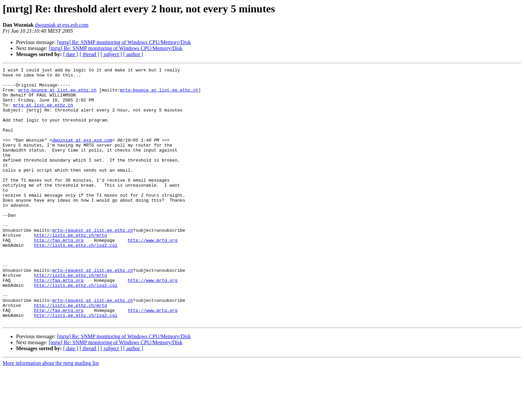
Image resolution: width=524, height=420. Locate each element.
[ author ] (133, 54)
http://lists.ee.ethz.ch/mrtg (71, 269)
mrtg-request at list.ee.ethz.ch (93, 263)
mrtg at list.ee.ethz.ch (43, 113)
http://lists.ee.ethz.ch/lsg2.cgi (76, 281)
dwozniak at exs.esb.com (62, 25)
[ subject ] (111, 54)
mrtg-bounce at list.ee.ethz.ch (57, 95)
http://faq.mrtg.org (59, 275)
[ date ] (71, 54)
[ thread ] (89, 54)
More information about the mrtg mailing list (51, 414)
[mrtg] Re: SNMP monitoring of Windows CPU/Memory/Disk (124, 42)
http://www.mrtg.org (152, 275)
